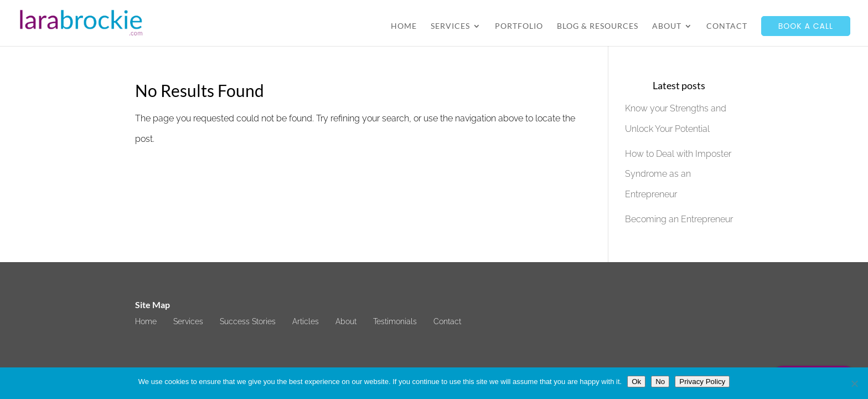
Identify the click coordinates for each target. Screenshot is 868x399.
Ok (636, 382)
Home (404, 26)
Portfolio (519, 26)
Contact (727, 26)
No (660, 382)
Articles (306, 321)
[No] (854, 383)
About (667, 26)
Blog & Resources (598, 26)
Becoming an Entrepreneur (679, 219)
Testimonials (395, 321)
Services (450, 26)
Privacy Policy (702, 382)
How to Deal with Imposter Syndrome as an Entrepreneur (678, 174)
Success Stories (248, 321)
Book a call (806, 26)
